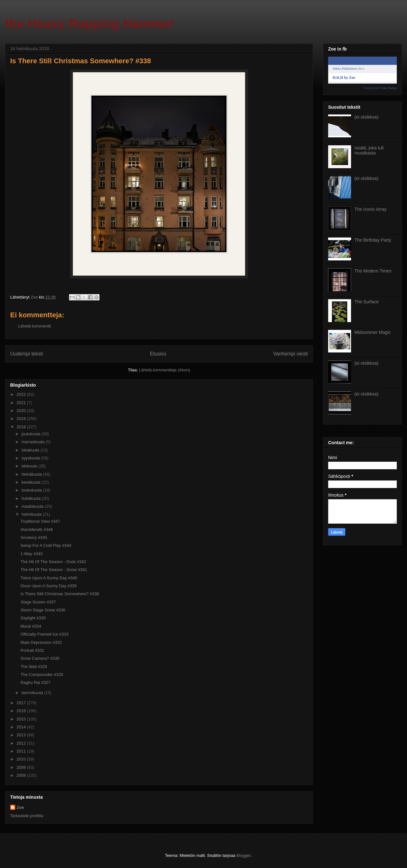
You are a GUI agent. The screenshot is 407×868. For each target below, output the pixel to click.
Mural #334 (31, 626)
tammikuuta (33, 693)
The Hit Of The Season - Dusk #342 (53, 562)
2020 (22, 411)
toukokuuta (32, 490)
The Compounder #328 (42, 675)
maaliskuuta (33, 506)
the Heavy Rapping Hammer (90, 24)
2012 (22, 743)
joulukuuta (32, 434)
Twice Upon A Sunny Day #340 (49, 578)
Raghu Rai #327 (35, 682)
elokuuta (30, 466)
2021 (22, 403)
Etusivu (158, 354)
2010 (22, 759)
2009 (22, 767)
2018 (22, 427)
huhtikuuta (32, 498)
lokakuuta (31, 450)
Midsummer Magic (373, 332)
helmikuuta (32, 514)
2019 (22, 419)
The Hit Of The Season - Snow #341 (54, 570)
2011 (22, 751)
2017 (22, 703)
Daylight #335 (33, 618)
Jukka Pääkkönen (345, 68)
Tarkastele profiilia (27, 816)
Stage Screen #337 (38, 602)
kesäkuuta (32, 482)
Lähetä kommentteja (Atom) (164, 370)
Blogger (244, 855)
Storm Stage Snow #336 (43, 610)
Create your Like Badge (380, 88)
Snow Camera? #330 (40, 658)
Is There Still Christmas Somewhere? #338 (60, 594)
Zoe (20, 807)
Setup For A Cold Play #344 (46, 545)
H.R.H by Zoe (344, 78)
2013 (22, 735)
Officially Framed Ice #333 (44, 634)
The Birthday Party (373, 240)
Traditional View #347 (40, 521)
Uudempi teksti (27, 354)
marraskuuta (34, 442)
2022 (22, 394)
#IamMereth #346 (37, 530)
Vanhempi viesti (290, 354)
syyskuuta (31, 458)
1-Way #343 (31, 554)
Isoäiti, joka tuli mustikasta (369, 151)
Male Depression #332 (41, 642)
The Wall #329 (34, 667)
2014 (22, 727)
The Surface (367, 302)
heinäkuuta (32, 474)
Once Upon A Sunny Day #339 (48, 586)
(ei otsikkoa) (366, 117)
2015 (22, 719)
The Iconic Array (371, 209)
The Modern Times (373, 271)
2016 (22, 711)
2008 (22, 775)
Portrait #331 (32, 650)
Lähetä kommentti (34, 326)
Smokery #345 (34, 537)
